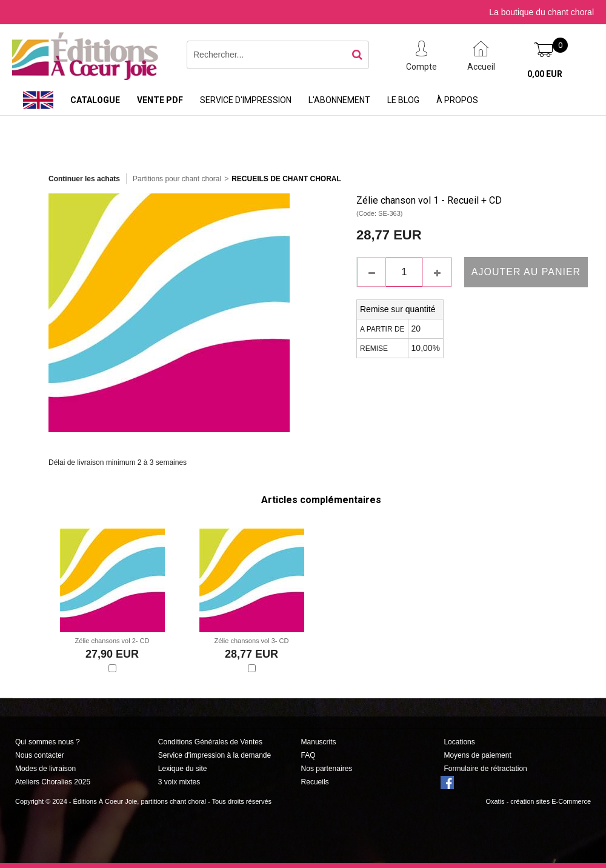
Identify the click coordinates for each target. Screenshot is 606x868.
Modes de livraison (45, 769)
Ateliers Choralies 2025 (53, 782)
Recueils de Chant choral (286, 179)
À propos (457, 100)
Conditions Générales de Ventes (210, 742)
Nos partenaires (327, 769)
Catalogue (95, 100)
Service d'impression (246, 100)
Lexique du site (183, 769)
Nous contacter (40, 755)
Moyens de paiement (477, 755)
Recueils (315, 782)
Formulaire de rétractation (485, 769)
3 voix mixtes (179, 782)
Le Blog (403, 100)
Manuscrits (319, 742)
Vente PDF (160, 100)
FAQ (308, 755)
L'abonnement (339, 100)
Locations (459, 742)
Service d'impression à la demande (215, 755)
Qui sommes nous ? (48, 742)
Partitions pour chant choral (177, 179)
